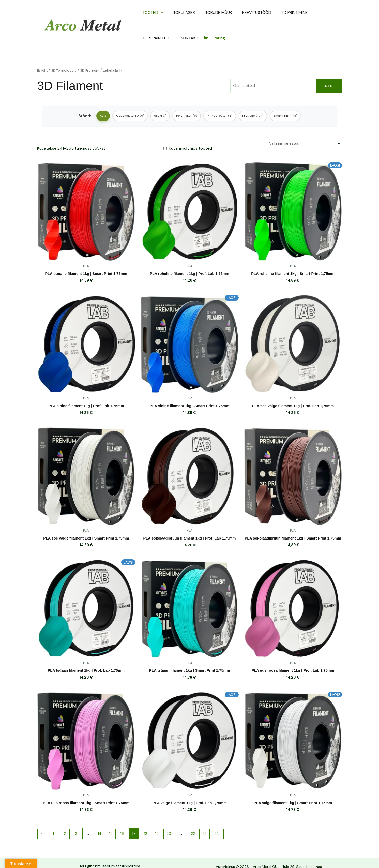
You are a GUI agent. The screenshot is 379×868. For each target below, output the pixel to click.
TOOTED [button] (152, 13)
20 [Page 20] (177, 825)
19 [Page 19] (165, 825)
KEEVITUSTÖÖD (238, 13)
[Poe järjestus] (302, 128)
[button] (160, 13)
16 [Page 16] (128, 825)
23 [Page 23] (215, 825)
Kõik (86, 98)
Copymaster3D (118, 98)
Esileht (43, 52)
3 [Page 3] (79, 825)
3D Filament (93, 52)
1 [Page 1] (55, 825)
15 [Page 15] (116, 825)
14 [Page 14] (104, 825)
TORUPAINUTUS (302, 13)
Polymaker (186, 98)
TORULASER (177, 13)
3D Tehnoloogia (66, 52)
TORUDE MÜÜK (206, 13)
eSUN (154, 98)
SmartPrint (302, 98)
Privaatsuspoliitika (126, 859)
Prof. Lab (264, 98)
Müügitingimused (91, 859)
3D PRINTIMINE (270, 13)
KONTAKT (329, 13)
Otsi (329, 67)
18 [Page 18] (153, 825)
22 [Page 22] (203, 825)
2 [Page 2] (67, 825)
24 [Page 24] (228, 825)
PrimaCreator (225, 98)
